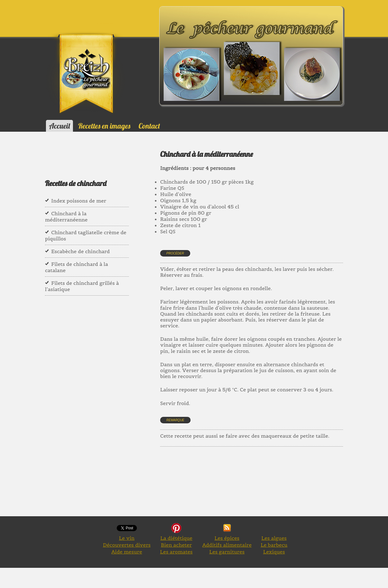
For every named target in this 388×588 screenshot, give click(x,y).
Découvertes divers (127, 545)
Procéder (175, 253)
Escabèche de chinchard (81, 251)
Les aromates (176, 552)
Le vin (127, 538)
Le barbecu (274, 545)
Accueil (59, 126)
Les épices (227, 538)
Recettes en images (104, 126)
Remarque (175, 420)
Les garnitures (227, 552)
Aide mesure (127, 552)
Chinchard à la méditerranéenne (66, 217)
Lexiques (274, 552)
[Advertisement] (273, 489)
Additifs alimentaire (227, 545)
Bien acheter (176, 545)
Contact (149, 126)
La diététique (176, 538)
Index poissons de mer (79, 201)
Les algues (274, 538)
